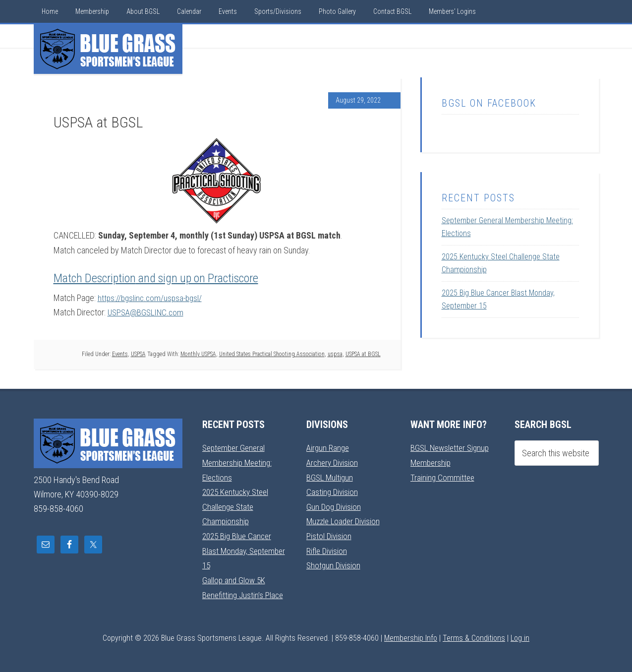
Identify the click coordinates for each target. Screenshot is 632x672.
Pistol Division (329, 534)
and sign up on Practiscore (197, 278)
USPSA (138, 354)
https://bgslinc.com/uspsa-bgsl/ (152, 298)
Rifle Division (327, 549)
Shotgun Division (334, 564)
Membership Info (411, 636)
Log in (520, 636)
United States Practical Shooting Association (272, 354)
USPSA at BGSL (363, 354)
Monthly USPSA (198, 354)
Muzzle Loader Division (345, 520)
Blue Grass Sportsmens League (108, 49)
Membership (432, 462)
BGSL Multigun (331, 476)
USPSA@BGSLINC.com (147, 312)
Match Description (95, 278)
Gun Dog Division (335, 506)
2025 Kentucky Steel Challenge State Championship (238, 505)
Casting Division (333, 491)
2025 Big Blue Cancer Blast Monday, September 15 (239, 549)
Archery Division (334, 462)
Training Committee (443, 476)
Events (120, 354)
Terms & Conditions (474, 636)
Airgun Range (329, 448)
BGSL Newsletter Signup (452, 448)
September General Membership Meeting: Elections (239, 462)
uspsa (335, 354)
